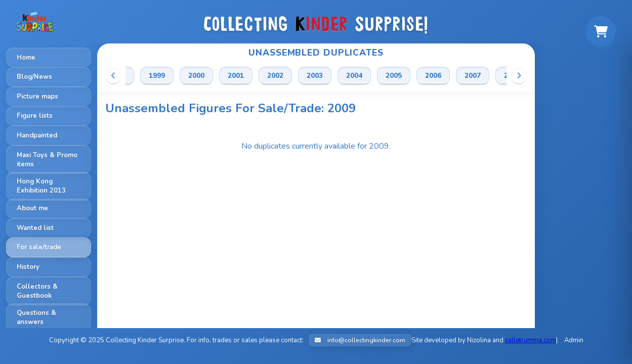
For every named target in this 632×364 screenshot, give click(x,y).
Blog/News (34, 77)
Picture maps (37, 97)
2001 (236, 76)
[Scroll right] (519, 75)
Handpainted (37, 135)
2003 (315, 76)
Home (26, 58)
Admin (574, 340)
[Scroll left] (113, 75)
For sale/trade (39, 247)
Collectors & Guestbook (37, 291)
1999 (157, 76)
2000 (196, 76)
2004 (354, 76)
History (28, 267)
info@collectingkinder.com (360, 340)
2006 (433, 76)
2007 (473, 76)
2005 (394, 76)
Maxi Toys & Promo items (47, 160)
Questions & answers (36, 317)
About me (32, 208)
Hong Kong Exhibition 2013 (41, 186)
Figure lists (35, 116)
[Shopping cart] (601, 31)
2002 (275, 76)
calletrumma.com (531, 340)
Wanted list (35, 228)
